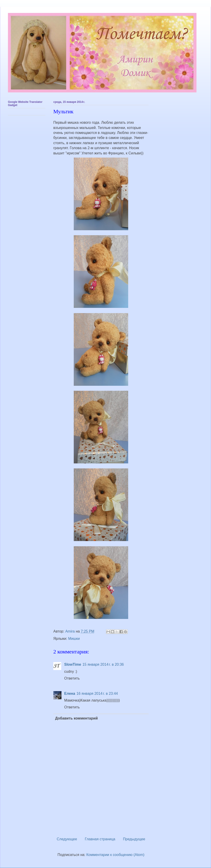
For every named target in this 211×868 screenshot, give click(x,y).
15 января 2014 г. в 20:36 (103, 664)
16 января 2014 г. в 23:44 (97, 694)
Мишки (74, 639)
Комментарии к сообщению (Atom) (115, 855)
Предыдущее (134, 839)
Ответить (72, 678)
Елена (70, 694)
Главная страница (100, 839)
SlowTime (73, 664)
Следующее (67, 839)
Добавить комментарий (76, 718)
